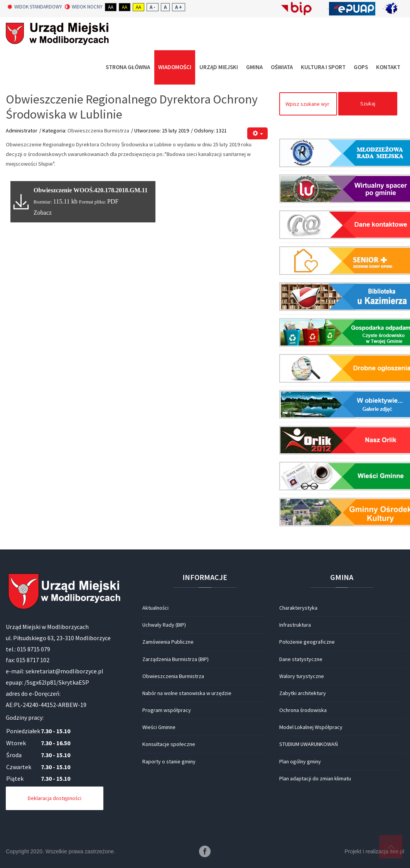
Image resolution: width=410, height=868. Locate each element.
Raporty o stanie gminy (169, 761)
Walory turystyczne (302, 676)
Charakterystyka (298, 608)
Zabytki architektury (303, 693)
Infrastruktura (295, 625)
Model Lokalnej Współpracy (311, 727)
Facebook (205, 851)
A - (153, 7)
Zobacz (43, 213)
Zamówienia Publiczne (168, 642)
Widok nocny (84, 7)
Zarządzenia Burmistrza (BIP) (175, 659)
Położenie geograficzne (307, 642)
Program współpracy (167, 710)
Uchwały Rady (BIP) (164, 625)
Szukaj (368, 103)
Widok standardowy (35, 7)
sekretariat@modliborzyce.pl (64, 671)
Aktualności (155, 608)
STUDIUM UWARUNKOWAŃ (309, 744)
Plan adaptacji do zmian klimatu (315, 778)
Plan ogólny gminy (300, 761)
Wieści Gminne (159, 727)
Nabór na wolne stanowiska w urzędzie (187, 693)
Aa (111, 7)
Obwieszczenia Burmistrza (98, 131)
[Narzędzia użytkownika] (257, 133)
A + (179, 7)
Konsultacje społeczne (169, 744)
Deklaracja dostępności (55, 798)
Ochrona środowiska (303, 710)
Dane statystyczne (301, 659)
